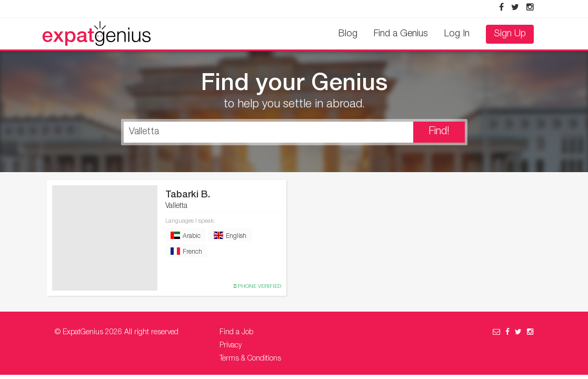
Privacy (231, 346)
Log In (457, 34)
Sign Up (510, 34)
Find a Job (236, 333)
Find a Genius (401, 34)
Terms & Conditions (250, 359)
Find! (439, 132)
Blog (348, 34)
